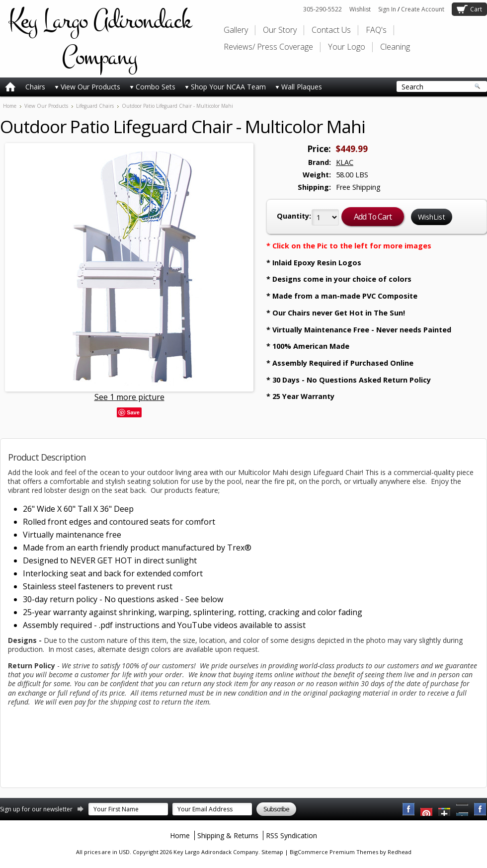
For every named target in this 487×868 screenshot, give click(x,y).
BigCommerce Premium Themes (334, 852)
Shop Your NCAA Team (225, 87)
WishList (432, 217)
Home (10, 106)
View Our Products (87, 87)
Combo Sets (153, 87)
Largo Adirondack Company (99, 39)
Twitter (445, 809)
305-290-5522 (323, 9)
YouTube (427, 809)
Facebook (409, 809)
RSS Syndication (291, 835)
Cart (476, 9)
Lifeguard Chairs (95, 106)
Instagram (481, 809)
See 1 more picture (129, 397)
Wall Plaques (299, 87)
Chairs (35, 87)
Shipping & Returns (228, 835)
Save (133, 412)
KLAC (345, 162)
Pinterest (463, 809)
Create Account (423, 9)
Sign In (387, 9)
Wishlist (360, 9)
